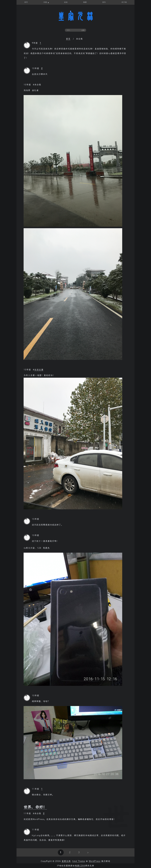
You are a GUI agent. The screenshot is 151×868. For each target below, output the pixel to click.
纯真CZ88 (80, 866)
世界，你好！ (35, 807)
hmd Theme (79, 861)
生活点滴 (39, 370)
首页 (68, 39)
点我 (83, 30)
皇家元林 (75, 16)
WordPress (95, 861)
